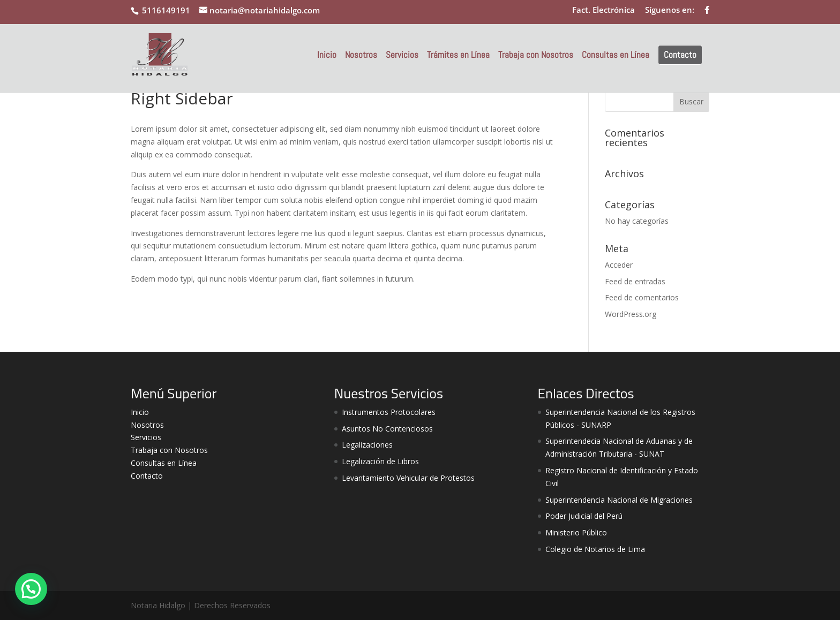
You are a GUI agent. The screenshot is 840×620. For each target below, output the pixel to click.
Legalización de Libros (380, 461)
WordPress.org (631, 314)
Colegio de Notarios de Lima (595, 549)
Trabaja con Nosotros (536, 56)
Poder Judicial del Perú (584, 516)
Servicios (402, 56)
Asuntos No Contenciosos (387, 429)
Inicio (327, 56)
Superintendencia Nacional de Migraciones (619, 500)
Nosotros (361, 56)
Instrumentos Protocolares (389, 412)
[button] (31, 589)
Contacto (680, 55)
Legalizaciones (367, 445)
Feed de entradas (635, 281)
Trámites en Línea (458, 56)
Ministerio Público (576, 532)
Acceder (619, 265)
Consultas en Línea (616, 56)
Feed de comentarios (642, 297)
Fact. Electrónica (603, 10)
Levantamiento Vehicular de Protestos (408, 478)
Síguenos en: (670, 10)
